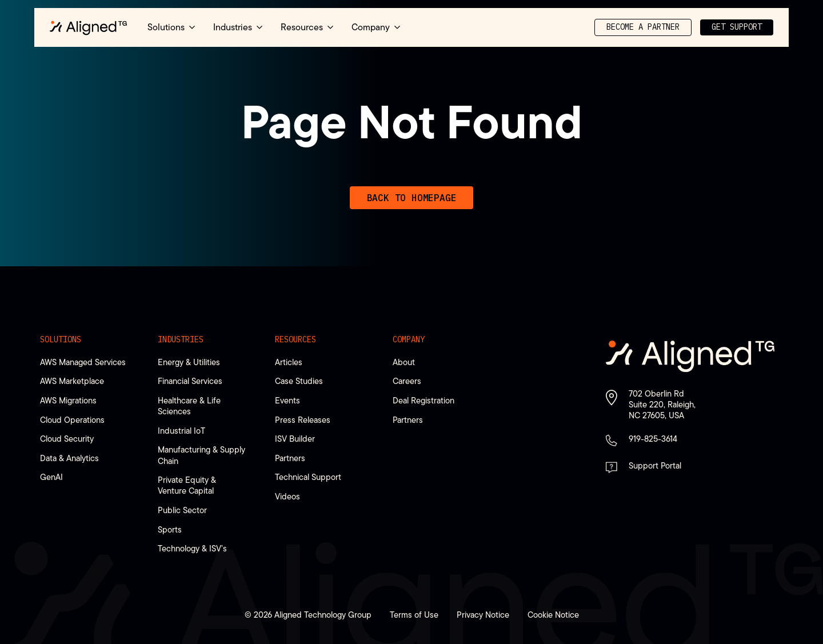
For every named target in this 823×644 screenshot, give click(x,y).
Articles (289, 362)
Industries (181, 339)
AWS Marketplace (72, 381)
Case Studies (299, 381)
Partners (290, 458)
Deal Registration (424, 400)
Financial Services (190, 381)
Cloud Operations (72, 420)
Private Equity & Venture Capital (187, 485)
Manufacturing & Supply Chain (201, 455)
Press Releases (303, 420)
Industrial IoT (181, 431)
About (404, 362)
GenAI (51, 477)
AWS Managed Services (83, 362)
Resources (295, 339)
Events (287, 400)
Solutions (61, 339)
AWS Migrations (68, 400)
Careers (407, 381)
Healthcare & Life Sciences (189, 406)
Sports (170, 529)
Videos (287, 496)
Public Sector (182, 510)
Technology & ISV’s (192, 548)
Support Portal (655, 465)
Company (409, 339)
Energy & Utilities (189, 362)
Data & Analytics (69, 458)
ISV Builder (295, 439)
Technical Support (308, 477)
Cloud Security (67, 439)
